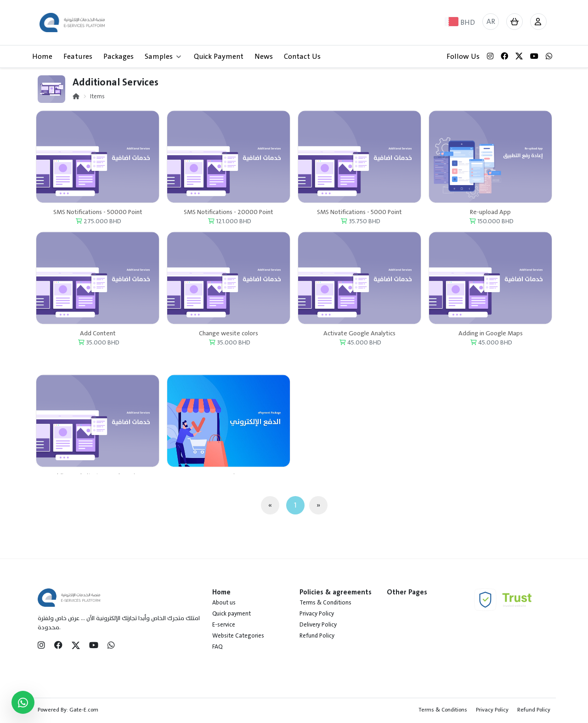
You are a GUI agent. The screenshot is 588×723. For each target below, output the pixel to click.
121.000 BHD (230, 227)
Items (97, 96)
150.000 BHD (492, 227)
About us (224, 603)
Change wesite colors (229, 339)
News (264, 56)
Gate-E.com (84, 710)
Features (78, 56)
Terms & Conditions (325, 603)
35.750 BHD (361, 227)
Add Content (98, 339)
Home (42, 56)
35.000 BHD (99, 348)
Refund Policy (317, 636)
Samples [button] (163, 56)
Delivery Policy (318, 625)
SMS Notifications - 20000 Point (229, 217)
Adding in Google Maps (491, 339)
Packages (119, 56)
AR (491, 22)
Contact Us (302, 56)
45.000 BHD (360, 348)
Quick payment (232, 614)
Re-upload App (490, 217)
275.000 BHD (99, 227)
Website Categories (238, 636)
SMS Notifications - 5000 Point (359, 217)
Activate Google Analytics (359, 339)
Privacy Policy (317, 614)
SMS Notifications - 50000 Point (98, 217)
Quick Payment (219, 56)
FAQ (217, 647)
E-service (224, 625)
